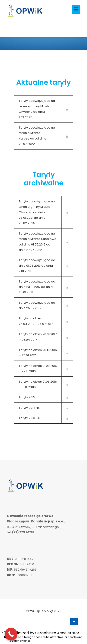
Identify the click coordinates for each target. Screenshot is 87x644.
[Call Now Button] (11, 634)
